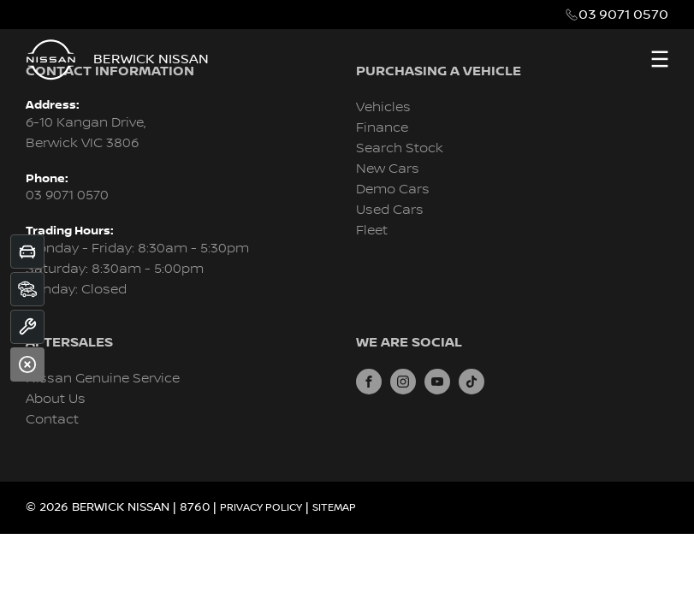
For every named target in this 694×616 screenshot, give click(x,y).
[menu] (660, 59)
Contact (52, 420)
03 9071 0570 (623, 15)
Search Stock (400, 148)
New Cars (388, 169)
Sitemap (334, 508)
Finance (382, 128)
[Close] (27, 364)
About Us (56, 399)
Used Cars (390, 210)
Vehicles (383, 107)
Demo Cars (393, 190)
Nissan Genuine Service (103, 379)
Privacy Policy (261, 508)
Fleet (372, 231)
